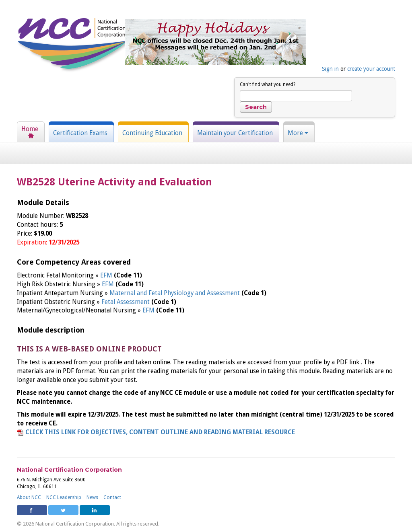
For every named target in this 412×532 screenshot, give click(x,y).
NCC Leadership (64, 497)
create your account (371, 69)
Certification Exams (80, 133)
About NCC (29, 497)
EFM (107, 275)
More (298, 133)
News (92, 497)
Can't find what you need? (268, 84)
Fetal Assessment (126, 302)
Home (30, 129)
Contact (112, 497)
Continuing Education (152, 133)
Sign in (330, 69)
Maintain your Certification (235, 133)
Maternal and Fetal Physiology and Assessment (175, 293)
